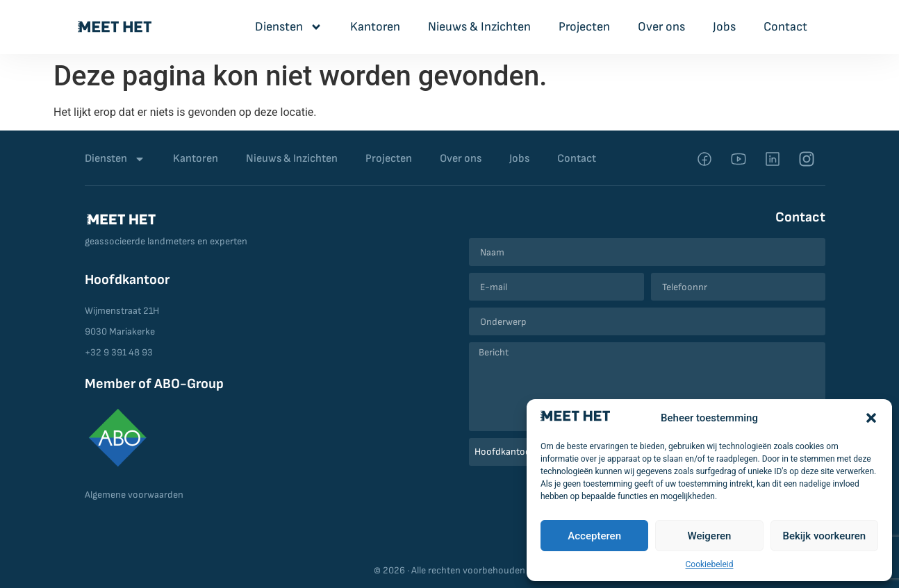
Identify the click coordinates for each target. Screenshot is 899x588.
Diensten (289, 27)
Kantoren (375, 27)
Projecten (584, 27)
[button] (871, 418)
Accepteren (594, 536)
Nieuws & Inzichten (479, 27)
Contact (785, 27)
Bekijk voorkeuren (824, 536)
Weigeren (710, 536)
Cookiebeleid (710, 564)
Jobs (724, 27)
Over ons (661, 27)
